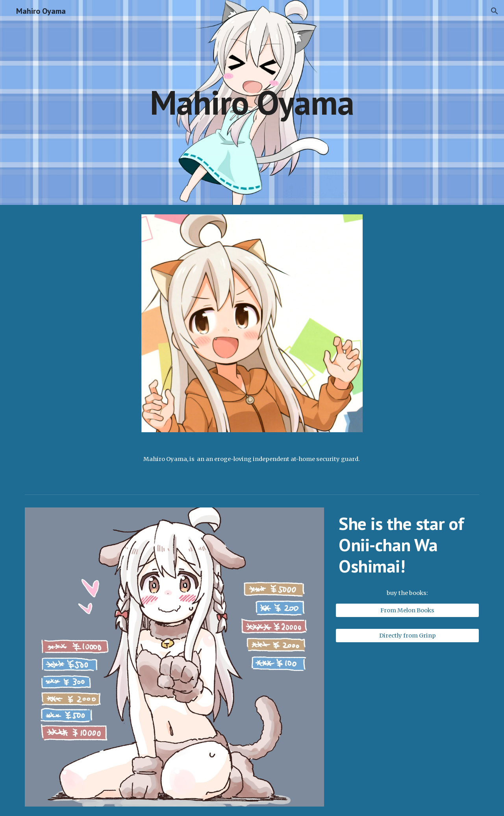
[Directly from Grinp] (407, 635)
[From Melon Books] (407, 611)
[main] (252, 102)
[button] (495, 11)
